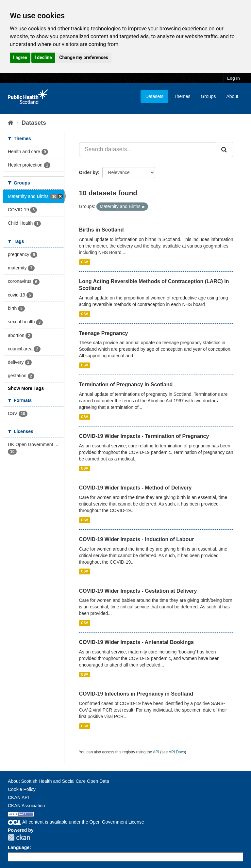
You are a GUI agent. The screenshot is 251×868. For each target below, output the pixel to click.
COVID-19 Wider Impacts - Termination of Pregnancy (144, 436)
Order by (89, 172)
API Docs (177, 752)
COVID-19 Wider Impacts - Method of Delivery (135, 488)
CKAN (19, 837)
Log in (234, 78)
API (156, 752)
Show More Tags (26, 388)
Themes (182, 96)
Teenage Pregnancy (104, 333)
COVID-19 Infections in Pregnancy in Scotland (136, 694)
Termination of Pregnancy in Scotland (126, 385)
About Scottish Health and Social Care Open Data (59, 781)
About (232, 96)
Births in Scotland (101, 230)
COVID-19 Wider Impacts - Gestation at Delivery (138, 591)
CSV (85, 262)
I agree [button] (20, 57)
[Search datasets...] (148, 150)
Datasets (154, 96)
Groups (208, 96)
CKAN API (18, 797)
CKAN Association (26, 806)
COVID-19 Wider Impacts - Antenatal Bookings (136, 642)
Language (19, 847)
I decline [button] (43, 57)
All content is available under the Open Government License (76, 822)
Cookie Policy (22, 789)
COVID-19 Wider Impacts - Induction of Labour (137, 539)
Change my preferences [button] (84, 57)
